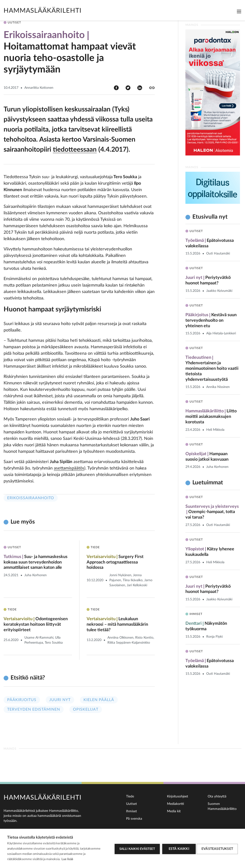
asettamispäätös (69, 468)
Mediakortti (175, 804)
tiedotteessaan (75, 149)
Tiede (130, 796)
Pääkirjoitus (22, 701)
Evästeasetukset (217, 848)
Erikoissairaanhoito (31, 498)
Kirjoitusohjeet (178, 796)
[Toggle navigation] (239, 11)
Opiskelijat (86, 710)
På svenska (134, 819)
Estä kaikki (178, 848)
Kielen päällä (99, 701)
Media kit (174, 811)
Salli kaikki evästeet (136, 849)
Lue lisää (67, 859)
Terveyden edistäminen (34, 710)
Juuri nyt (60, 701)
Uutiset (131, 804)
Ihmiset (131, 811)
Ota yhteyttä (217, 796)
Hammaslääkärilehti (43, 11)
